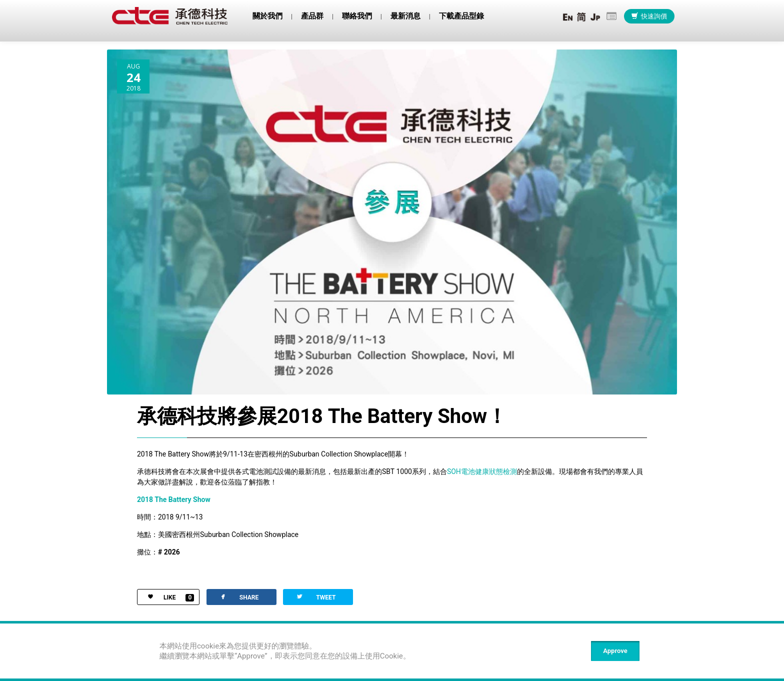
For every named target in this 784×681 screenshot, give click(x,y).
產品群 (312, 16)
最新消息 (405, 16)
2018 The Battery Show (174, 500)
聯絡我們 (357, 16)
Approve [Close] (615, 651)
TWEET (315, 598)
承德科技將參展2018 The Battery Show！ (322, 417)
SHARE (239, 598)
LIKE (166, 599)
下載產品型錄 (461, 16)
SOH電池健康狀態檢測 (482, 472)
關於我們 (267, 16)
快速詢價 (649, 16)
